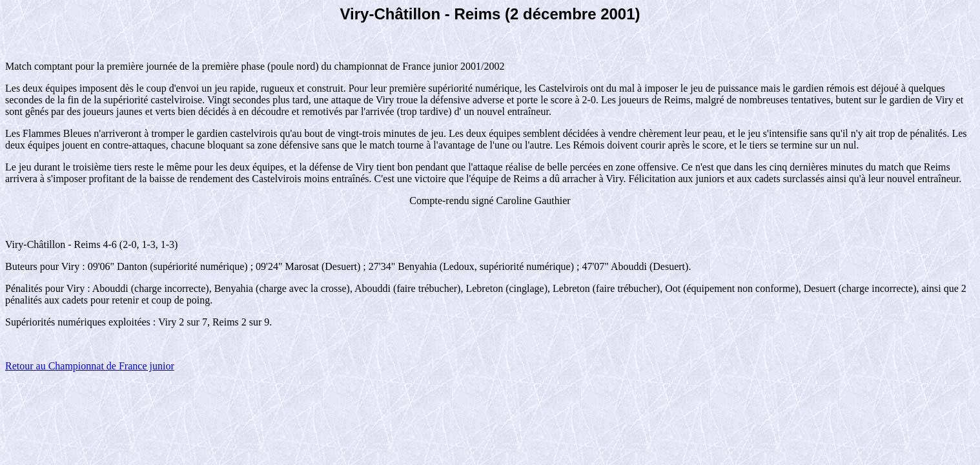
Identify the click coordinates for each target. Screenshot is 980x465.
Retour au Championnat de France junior (90, 366)
